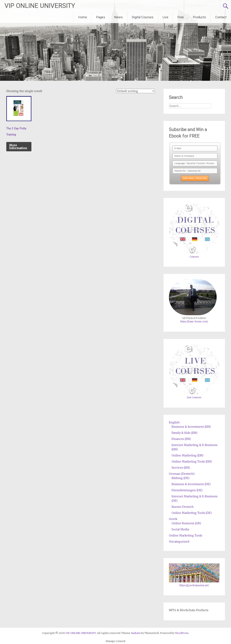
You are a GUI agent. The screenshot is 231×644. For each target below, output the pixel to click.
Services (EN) (181, 468)
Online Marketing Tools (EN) (192, 461)
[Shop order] (136, 91)
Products (199, 17)
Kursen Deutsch (183, 507)
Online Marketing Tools (186, 535)
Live (165, 17)
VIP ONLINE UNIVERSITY (40, 6)
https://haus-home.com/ (194, 322)
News (119, 17)
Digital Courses (143, 17)
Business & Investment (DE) (191, 484)
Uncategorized (179, 542)
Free (181, 17)
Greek (173, 519)
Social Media (180, 529)
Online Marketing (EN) (187, 455)
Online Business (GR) (186, 523)
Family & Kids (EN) (184, 433)
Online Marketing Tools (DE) (192, 513)
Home (83, 17)
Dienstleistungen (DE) (187, 490)
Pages (101, 17)
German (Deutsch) (182, 474)
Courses (194, 257)
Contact (221, 17)
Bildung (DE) (180, 478)
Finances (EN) (181, 439)
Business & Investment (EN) (191, 427)
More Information (18, 147)
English (174, 422)
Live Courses (194, 397)
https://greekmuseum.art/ (194, 585)
